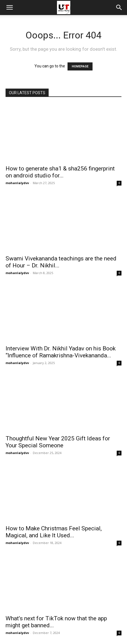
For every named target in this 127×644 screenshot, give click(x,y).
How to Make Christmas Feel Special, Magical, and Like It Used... (54, 532)
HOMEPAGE (80, 66)
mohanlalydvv (17, 183)
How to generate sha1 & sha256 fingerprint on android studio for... (60, 172)
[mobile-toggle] (9, 8)
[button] (119, 8)
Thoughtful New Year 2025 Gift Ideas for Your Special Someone (58, 442)
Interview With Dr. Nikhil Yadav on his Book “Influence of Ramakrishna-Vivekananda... (61, 352)
